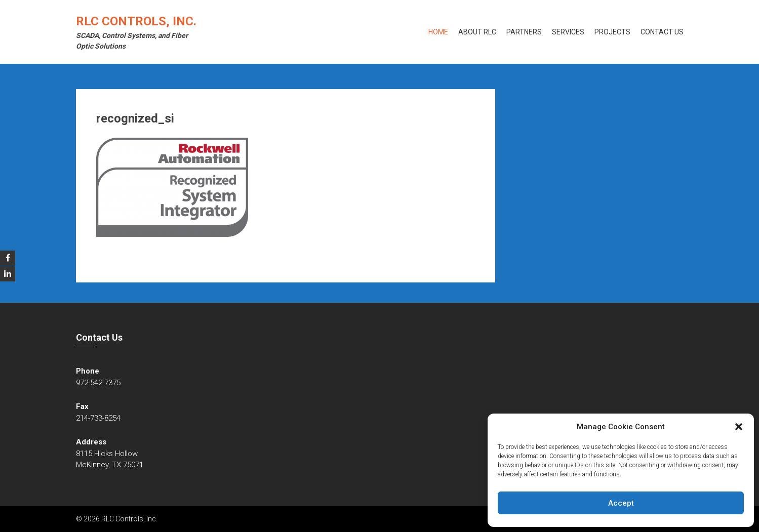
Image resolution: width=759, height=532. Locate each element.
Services (568, 32)
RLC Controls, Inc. (136, 21)
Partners (524, 32)
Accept (621, 503)
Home (438, 32)
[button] (739, 427)
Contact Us (662, 32)
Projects (612, 32)
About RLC (477, 32)
